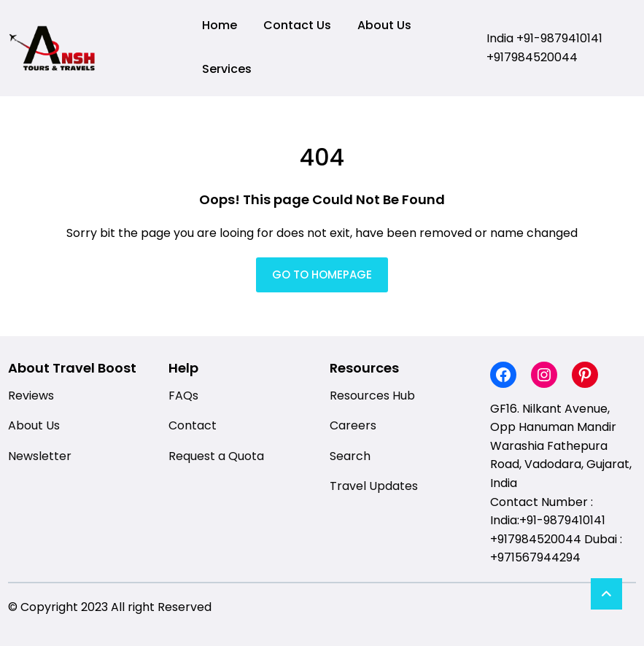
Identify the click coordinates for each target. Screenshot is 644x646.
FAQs (183, 396)
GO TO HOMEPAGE (322, 275)
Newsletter (40, 456)
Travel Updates (374, 486)
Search (350, 456)
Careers (353, 425)
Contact (193, 425)
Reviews (31, 396)
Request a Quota (216, 456)
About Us (34, 425)
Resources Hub (372, 396)
